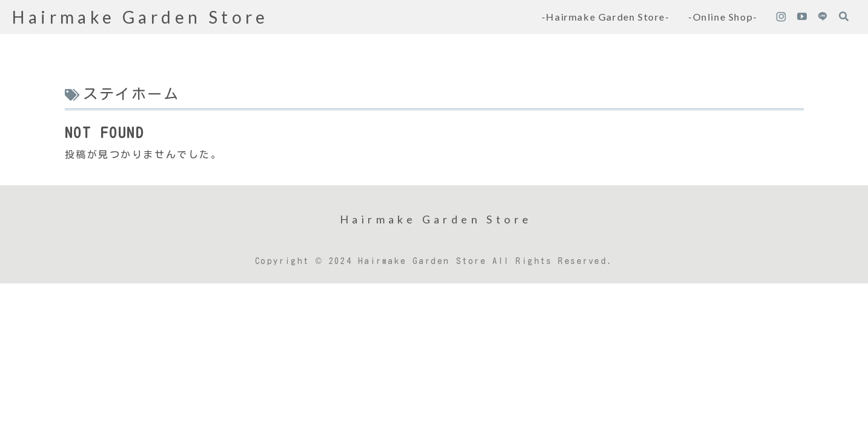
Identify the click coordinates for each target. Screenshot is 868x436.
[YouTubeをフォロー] (802, 17)
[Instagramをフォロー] (781, 17)
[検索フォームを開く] (844, 16)
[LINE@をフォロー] (823, 17)
